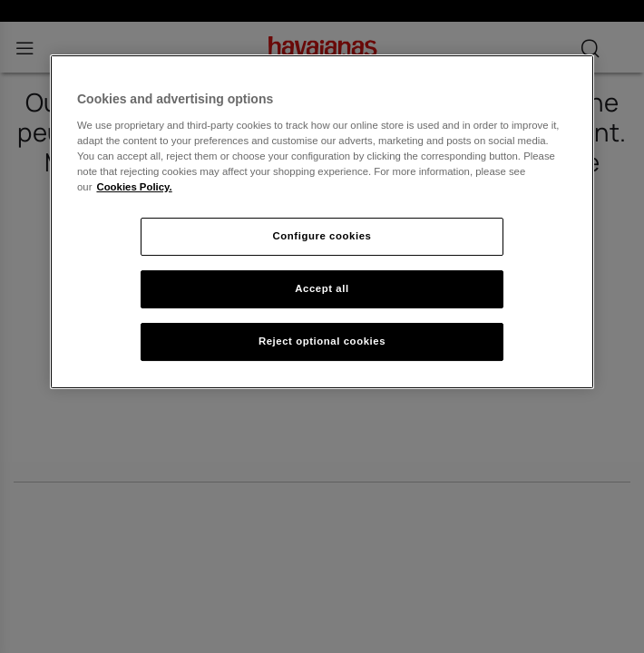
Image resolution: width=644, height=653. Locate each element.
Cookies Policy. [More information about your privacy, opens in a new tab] (134, 187)
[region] (322, 222)
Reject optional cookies (322, 341)
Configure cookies (322, 236)
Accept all (322, 288)
